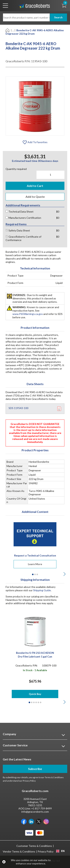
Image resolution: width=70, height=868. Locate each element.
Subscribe (35, 769)
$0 (58, 212)
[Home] (8, 30)
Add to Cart (35, 186)
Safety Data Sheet (18, 230)
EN (60, 851)
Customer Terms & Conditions (34, 846)
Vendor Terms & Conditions (19, 851)
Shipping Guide (42, 590)
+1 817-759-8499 (42, 808)
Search (58, 17)
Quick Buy (35, 694)
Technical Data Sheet (20, 212)
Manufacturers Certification (23, 218)
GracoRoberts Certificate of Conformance (23, 238)
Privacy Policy (29, 781)
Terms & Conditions (54, 777)
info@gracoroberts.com (35, 812)
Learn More (35, 564)
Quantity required (16, 169)
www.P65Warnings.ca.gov (28, 314)
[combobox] (60, 851)
